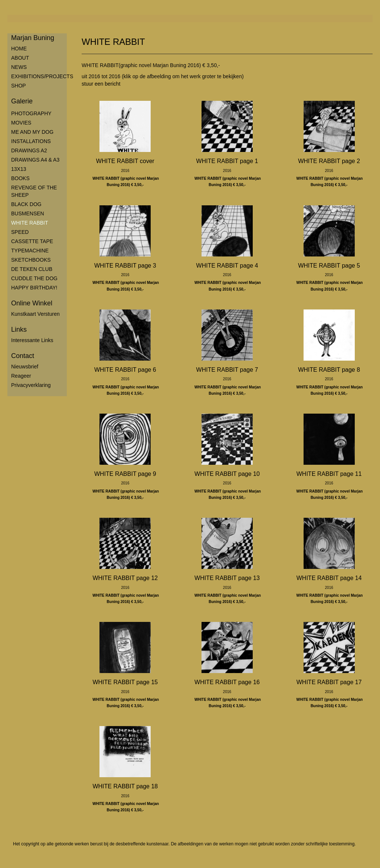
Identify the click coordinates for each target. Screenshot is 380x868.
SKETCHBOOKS (31, 260)
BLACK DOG (26, 204)
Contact (23, 356)
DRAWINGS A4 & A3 (35, 160)
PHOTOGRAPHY (31, 113)
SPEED (20, 232)
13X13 (19, 169)
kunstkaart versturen (35, 314)
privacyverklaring (31, 385)
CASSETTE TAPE (32, 241)
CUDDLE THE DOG (34, 278)
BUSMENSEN (28, 213)
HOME (19, 49)
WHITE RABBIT (30, 223)
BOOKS (20, 178)
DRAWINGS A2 (29, 150)
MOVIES (21, 123)
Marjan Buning (33, 38)
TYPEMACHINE (30, 251)
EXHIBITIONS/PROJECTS (39, 76)
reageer (21, 376)
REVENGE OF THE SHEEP (34, 191)
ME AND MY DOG (32, 132)
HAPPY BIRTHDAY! (34, 288)
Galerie (22, 101)
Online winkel (32, 303)
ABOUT (20, 58)
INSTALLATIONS (31, 141)
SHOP (19, 86)
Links (19, 329)
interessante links (32, 340)
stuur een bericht (101, 84)
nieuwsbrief (25, 367)
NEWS (19, 67)
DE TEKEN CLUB (32, 269)
